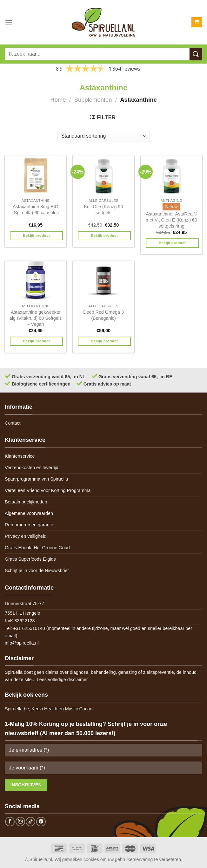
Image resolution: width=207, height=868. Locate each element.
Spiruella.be (17, 709)
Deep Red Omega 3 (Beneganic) (103, 315)
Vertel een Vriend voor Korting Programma (48, 490)
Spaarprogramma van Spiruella (36, 479)
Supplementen (93, 100)
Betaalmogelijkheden (26, 502)
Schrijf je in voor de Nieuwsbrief (37, 571)
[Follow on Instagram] (20, 822)
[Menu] (9, 22)
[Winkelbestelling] (103, 136)
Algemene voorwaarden (29, 513)
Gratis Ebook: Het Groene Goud (37, 548)
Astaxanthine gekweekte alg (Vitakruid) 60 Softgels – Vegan (36, 318)
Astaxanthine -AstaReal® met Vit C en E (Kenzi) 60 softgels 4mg (171, 220)
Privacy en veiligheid (26, 536)
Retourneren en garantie (30, 525)
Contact (13, 423)
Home (58, 100)
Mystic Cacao (79, 709)
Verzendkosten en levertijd (32, 468)
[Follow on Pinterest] (41, 822)
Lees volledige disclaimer (62, 680)
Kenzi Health (44, 709)
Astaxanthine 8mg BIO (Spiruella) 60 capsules (36, 210)
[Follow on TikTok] (30, 822)
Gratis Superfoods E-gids (30, 559)
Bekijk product (36, 236)
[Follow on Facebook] (10, 822)
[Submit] (196, 54)
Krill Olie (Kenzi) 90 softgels (103, 210)
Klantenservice (20, 456)
